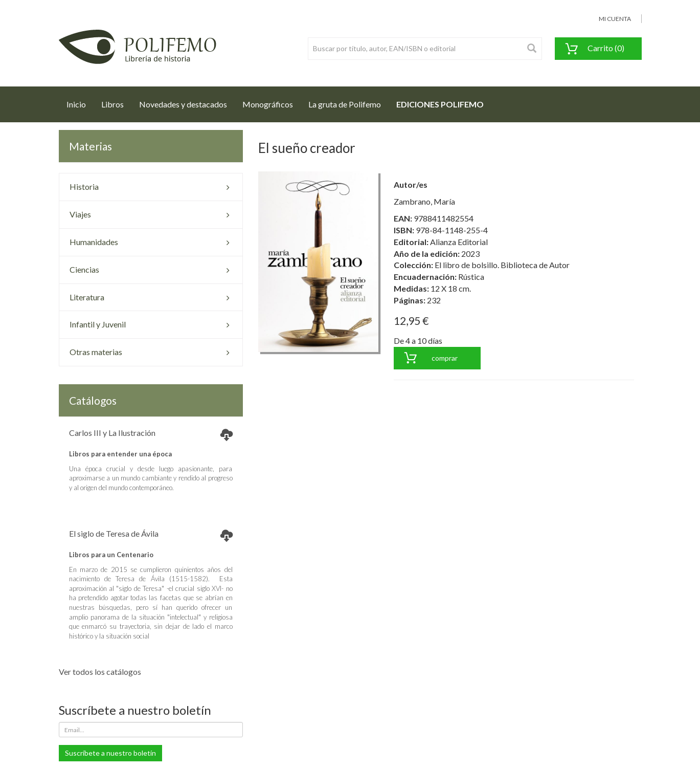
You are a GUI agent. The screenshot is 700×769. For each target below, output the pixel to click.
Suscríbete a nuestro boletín (110, 753)
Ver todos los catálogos (100, 672)
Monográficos (268, 104)
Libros (112, 104)
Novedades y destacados (183, 104)
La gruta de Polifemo (345, 104)
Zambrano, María (424, 201)
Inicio (80, 101)
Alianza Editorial (459, 242)
